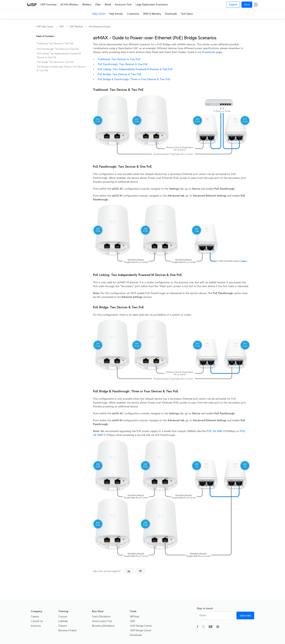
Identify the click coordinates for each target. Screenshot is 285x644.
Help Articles (116, 14)
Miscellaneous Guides (100, 26)
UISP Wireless (76, 26)
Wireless (87, 5)
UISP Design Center (141, 630)
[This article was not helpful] (140, 571)
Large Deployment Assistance (152, 5)
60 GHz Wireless (69, 5)
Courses (63, 617)
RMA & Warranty (152, 14)
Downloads (171, 14)
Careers (35, 617)
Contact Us (37, 621)
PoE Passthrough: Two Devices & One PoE (123, 64)
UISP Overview (49, 5)
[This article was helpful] (129, 571)
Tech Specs (187, 14)
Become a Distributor (103, 626)
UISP (61, 26)
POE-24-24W (214, 431)
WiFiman (135, 617)
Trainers (63, 626)
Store (247, 5)
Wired (108, 5)
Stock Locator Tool (102, 621)
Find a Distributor (101, 617)
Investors (36, 626)
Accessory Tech (123, 5)
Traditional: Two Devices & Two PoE (119, 59)
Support (233, 5)
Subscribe (245, 615)
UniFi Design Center (141, 626)
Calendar (63, 621)
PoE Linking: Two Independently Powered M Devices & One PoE (135, 69)
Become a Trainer (67, 630)
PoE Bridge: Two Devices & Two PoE (119, 74)
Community (133, 14)
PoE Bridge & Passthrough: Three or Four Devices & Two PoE (134, 79)
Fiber (98, 5)
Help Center (99, 14)
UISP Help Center (45, 26)
